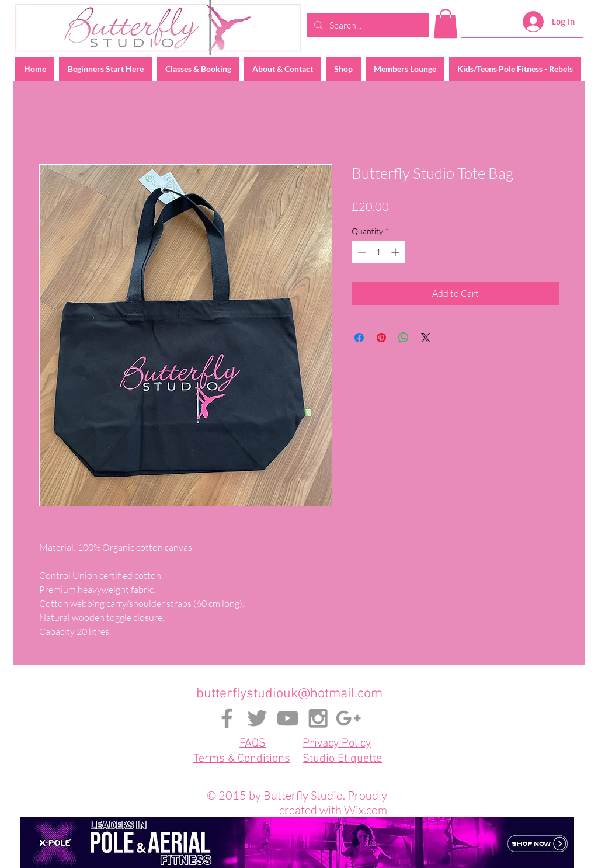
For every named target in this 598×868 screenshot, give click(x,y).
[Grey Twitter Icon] (257, 718)
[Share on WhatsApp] (404, 338)
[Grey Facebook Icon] (227, 718)
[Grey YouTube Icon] (288, 718)
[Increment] (396, 252)
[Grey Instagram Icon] (318, 718)
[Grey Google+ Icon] (348, 718)
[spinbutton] (378, 252)
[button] (446, 23)
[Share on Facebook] (359, 338)
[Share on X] (426, 338)
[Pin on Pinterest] (381, 338)
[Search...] (367, 25)
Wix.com (366, 810)
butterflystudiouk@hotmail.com (289, 694)
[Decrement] (361, 252)
